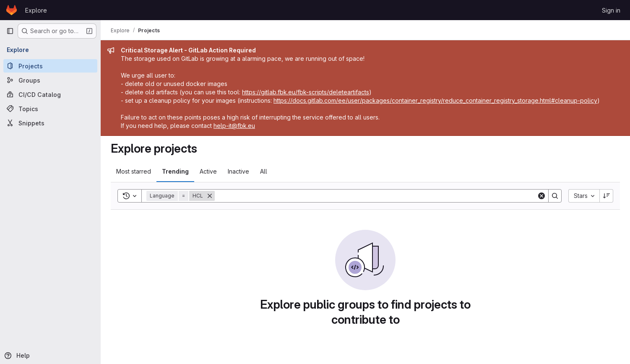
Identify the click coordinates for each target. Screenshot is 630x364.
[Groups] (50, 80)
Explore (36, 10)
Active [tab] (208, 171)
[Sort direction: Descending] (607, 196)
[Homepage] (12, 10)
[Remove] (210, 196)
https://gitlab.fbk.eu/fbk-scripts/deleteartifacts (306, 92)
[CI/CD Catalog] (50, 94)
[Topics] (50, 109)
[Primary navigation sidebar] (10, 31)
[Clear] (541, 196)
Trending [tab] (175, 171)
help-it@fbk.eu (234, 126)
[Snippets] (50, 123)
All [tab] (264, 171)
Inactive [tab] (238, 171)
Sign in (611, 10)
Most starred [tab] (134, 171)
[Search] (376, 196)
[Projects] (50, 66)
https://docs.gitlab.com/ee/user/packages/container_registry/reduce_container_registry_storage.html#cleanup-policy (435, 100)
